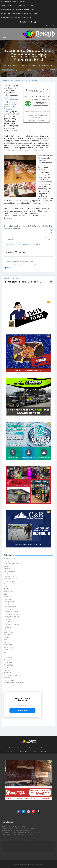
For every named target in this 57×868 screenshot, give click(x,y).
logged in (16, 261)
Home (4, 65)
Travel (6, 668)
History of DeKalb (10, 607)
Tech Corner (8, 657)
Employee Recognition (12, 617)
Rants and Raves (10, 647)
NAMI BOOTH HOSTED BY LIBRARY (14, 826)
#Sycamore (8, 228)
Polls (5, 640)
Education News (9, 581)
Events (43, 748)
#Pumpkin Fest (28, 226)
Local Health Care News (12, 624)
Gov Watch (8, 597)
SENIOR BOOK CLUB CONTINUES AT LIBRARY (17, 835)
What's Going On (13, 65)
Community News (10, 571)
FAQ (34, 751)
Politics (6, 637)
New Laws (7, 627)
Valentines (7, 673)
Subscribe (22, 710)
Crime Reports (9, 576)
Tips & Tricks (8, 662)
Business (7, 569)
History (6, 604)
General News (9, 591)
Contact (44, 751)
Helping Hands (9, 602)
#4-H (7, 226)
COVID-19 (7, 574)
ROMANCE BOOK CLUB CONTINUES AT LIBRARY (18, 828)
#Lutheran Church (16, 226)
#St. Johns (48, 226)
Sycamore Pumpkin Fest (9, 98)
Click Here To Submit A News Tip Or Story (20, 81)
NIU (5, 629)
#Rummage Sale (39, 226)
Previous (9, 239)
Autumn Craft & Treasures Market (10, 109)
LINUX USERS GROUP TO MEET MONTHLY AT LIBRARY (20, 833)
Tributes (7, 670)
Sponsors (7, 652)
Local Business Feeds (11, 614)
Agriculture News (10, 559)
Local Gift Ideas (9, 622)
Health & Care (9, 599)
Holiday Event (9, 609)
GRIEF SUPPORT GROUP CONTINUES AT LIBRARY (18, 830)
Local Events (8, 619)
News (22, 748)
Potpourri (7, 642)
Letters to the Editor (11, 612)
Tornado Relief (9, 665)
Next (49, 239)
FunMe (6, 589)
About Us (12, 748)
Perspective (8, 635)
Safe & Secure (9, 650)
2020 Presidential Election (13, 563)
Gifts (5, 594)
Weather (7, 678)
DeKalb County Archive (12, 579)
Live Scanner (23, 751)
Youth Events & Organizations (14, 683)
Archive (6, 561)
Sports (6, 655)
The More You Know (11, 660)
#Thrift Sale (16, 228)
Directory (10, 751)
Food (6, 586)
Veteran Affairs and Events (13, 675)
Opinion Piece (9, 632)
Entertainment (9, 584)
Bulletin (6, 566)
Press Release (9, 645)
